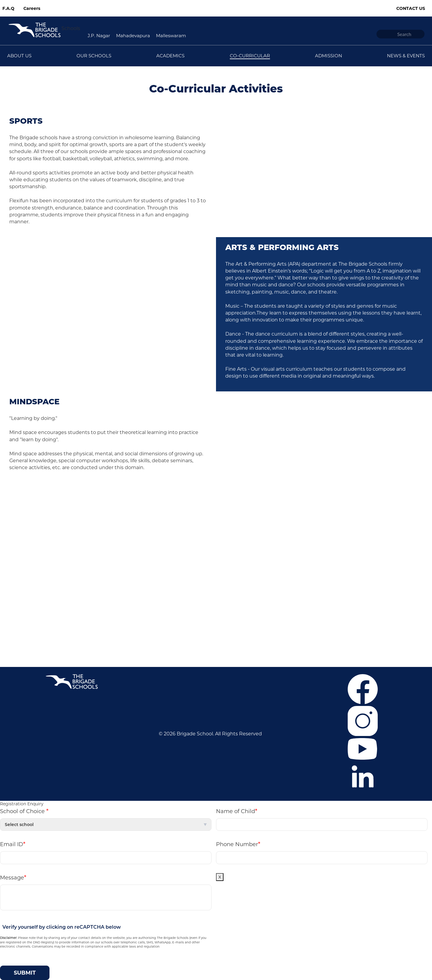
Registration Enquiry (22, 804)
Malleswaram (171, 36)
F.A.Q (8, 8)
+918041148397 (282, 630)
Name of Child (237, 811)
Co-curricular (66, 533)
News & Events (69, 542)
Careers (32, 8)
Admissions (65, 524)
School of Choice (24, 811)
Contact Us (411, 8)
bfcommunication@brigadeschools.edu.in (287, 648)
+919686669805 (258, 639)
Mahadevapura (133, 36)
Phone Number (238, 844)
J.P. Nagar (99, 36)
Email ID (13, 844)
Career (59, 506)
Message (13, 877)
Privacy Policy (67, 560)
